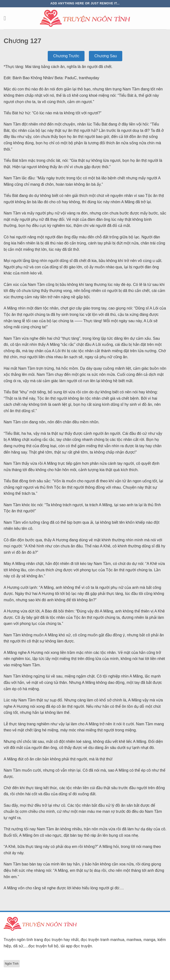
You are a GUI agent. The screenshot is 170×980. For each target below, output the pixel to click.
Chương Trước (66, 56)
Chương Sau (105, 56)
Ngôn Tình (12, 964)
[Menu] (7, 18)
